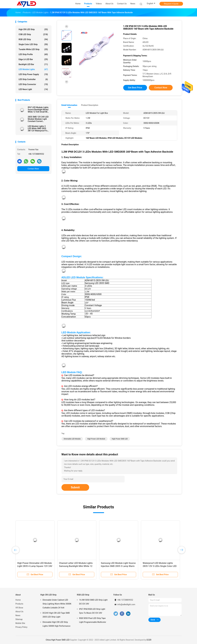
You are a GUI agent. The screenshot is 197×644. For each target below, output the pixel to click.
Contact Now (33, 169)
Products (19, 604)
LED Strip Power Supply (33, 74)
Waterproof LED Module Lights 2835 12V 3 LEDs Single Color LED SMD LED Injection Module (160, 566)
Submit (75, 487)
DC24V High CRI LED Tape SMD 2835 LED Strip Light (56, 615)
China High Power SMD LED (58, 640)
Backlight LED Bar (33, 64)
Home (18, 600)
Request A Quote (171, 4)
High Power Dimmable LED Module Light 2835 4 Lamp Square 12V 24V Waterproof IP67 (35, 566)
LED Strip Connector (33, 84)
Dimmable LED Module (72, 439)
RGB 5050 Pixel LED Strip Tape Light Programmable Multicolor (93, 620)
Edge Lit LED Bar (33, 59)
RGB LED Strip (33, 39)
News (18, 615)
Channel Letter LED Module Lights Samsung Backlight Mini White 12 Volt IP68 (76, 566)
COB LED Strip (33, 34)
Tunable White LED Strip (33, 49)
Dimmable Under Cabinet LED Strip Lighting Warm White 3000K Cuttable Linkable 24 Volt (57, 604)
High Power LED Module (96, 439)
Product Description (90, 105)
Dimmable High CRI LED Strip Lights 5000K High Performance (57, 624)
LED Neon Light (33, 89)
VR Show (19, 608)
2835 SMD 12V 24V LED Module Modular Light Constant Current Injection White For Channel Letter (38, 119)
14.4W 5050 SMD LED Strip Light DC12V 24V (93, 602)
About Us (19, 612)
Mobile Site (20, 623)
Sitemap (19, 619)
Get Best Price (135, 88)
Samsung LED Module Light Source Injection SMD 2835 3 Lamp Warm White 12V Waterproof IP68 (118, 566)
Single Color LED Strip (33, 44)
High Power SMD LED (120, 439)
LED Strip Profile (33, 54)
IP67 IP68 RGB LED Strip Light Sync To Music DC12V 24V (92, 611)
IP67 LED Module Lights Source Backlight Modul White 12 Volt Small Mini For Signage (38, 110)
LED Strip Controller (33, 79)
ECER (149, 640)
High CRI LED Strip (33, 29)
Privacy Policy (21, 627)
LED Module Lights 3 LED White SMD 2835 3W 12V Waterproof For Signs (38, 128)
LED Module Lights (33, 69)
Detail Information (69, 105)
